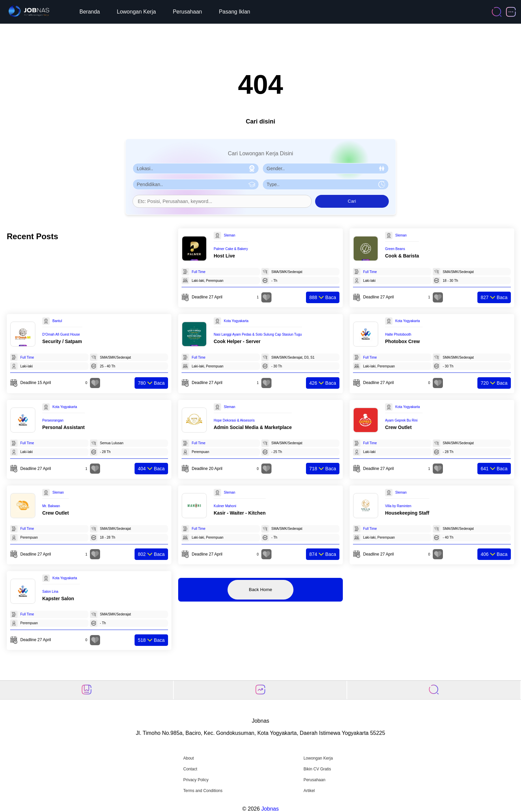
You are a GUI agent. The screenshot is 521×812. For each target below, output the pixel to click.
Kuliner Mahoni (225, 506)
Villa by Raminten (398, 506)
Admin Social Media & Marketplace (253, 427)
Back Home (260, 590)
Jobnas (270, 809)
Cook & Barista (402, 256)
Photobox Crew (402, 341)
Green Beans (395, 249)
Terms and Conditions (203, 791)
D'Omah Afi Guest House (61, 334)
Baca (323, 297)
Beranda (90, 12)
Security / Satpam (62, 341)
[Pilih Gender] (326, 168)
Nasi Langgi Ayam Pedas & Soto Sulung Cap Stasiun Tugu (258, 334)
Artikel (309, 791)
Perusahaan (187, 12)
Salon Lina (50, 592)
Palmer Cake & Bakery (231, 249)
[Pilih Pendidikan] (196, 184)
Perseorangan (53, 420)
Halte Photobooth (398, 334)
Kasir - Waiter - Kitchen (240, 513)
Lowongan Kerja (137, 12)
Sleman (230, 235)
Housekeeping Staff (407, 513)
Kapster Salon (58, 599)
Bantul (57, 321)
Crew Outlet (398, 427)
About (188, 758)
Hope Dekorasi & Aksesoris (234, 420)
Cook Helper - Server (237, 341)
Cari (352, 201)
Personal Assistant (64, 427)
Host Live (224, 256)
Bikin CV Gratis (317, 769)
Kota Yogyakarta (236, 321)
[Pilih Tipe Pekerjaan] (326, 184)
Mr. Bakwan (51, 506)
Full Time (199, 272)
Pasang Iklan (234, 12)
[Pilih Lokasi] (196, 168)
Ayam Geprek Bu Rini (401, 420)
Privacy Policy (196, 780)
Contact (190, 769)
